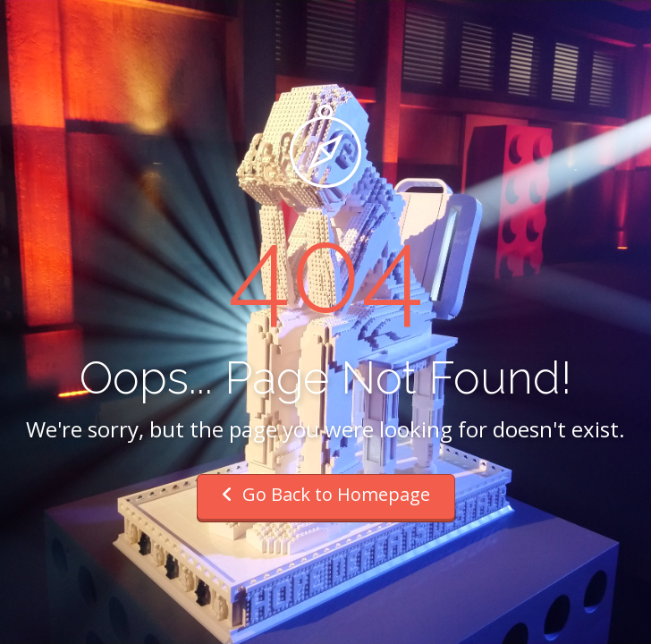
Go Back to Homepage (326, 494)
